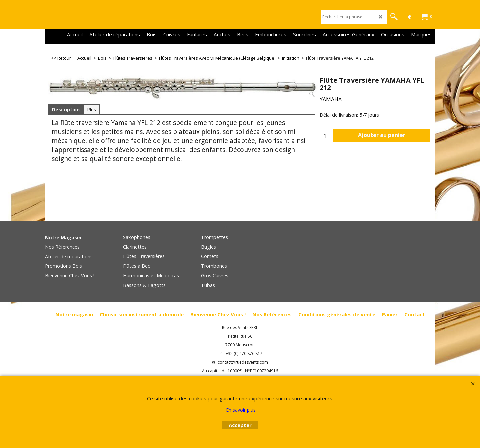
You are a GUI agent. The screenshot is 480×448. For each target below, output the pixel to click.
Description (66, 109)
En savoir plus (241, 410)
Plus (91, 109)
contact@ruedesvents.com (243, 362)
